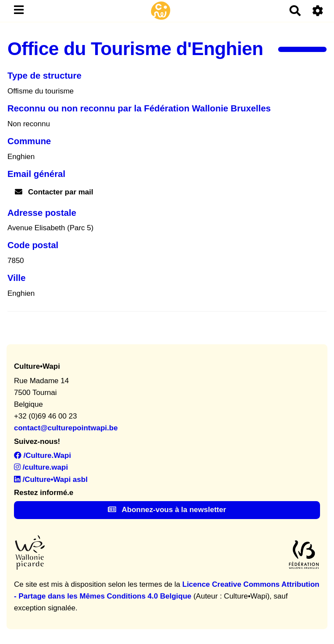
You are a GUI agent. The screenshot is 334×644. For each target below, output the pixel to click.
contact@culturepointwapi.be (66, 428)
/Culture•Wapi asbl (51, 480)
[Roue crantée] (318, 11)
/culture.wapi (41, 467)
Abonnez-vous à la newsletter (167, 510)
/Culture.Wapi (43, 455)
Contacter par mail (54, 192)
